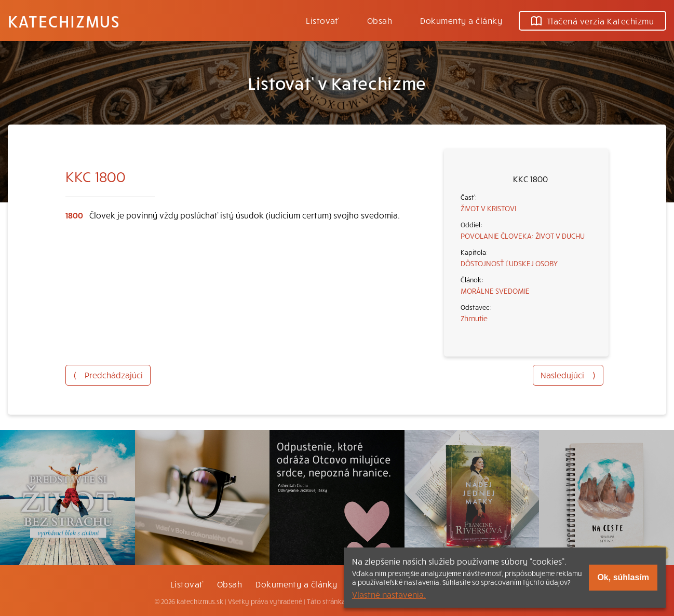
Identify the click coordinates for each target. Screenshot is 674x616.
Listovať (322, 20)
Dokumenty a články (461, 20)
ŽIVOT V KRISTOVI (488, 208)
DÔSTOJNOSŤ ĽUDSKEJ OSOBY (509, 263)
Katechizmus (64, 21)
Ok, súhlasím (623, 577)
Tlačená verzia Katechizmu (592, 21)
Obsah (380, 20)
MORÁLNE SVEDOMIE (495, 291)
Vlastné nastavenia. (389, 594)
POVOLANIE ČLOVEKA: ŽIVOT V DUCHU (523, 236)
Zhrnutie (474, 318)
